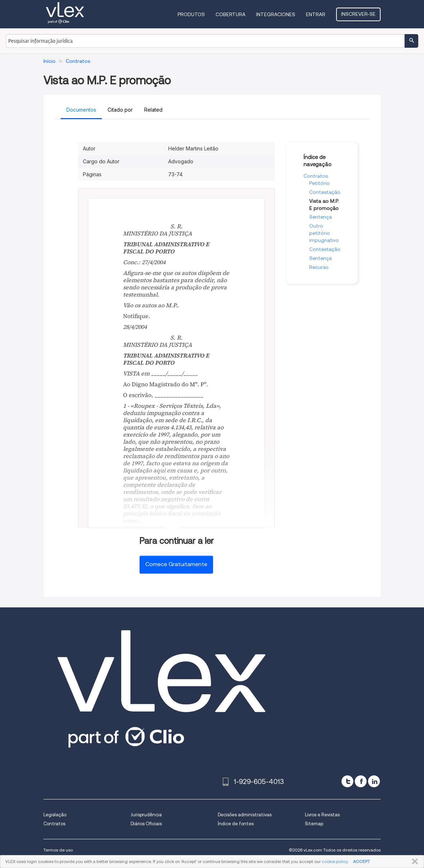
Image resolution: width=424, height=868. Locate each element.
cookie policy (335, 861)
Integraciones (276, 14)
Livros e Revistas (322, 815)
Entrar (316, 14)
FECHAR (413, 862)
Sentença (321, 217)
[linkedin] (374, 781)
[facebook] (361, 781)
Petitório (319, 183)
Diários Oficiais (146, 824)
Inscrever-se (358, 14)
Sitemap (314, 824)
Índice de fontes (236, 824)
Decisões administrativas (245, 815)
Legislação (55, 815)
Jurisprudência (146, 815)
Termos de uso (58, 850)
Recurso (319, 267)
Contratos (316, 176)
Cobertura (230, 14)
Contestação (325, 192)
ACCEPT (361, 861)
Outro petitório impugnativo (324, 233)
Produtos (191, 14)
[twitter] (347, 781)
